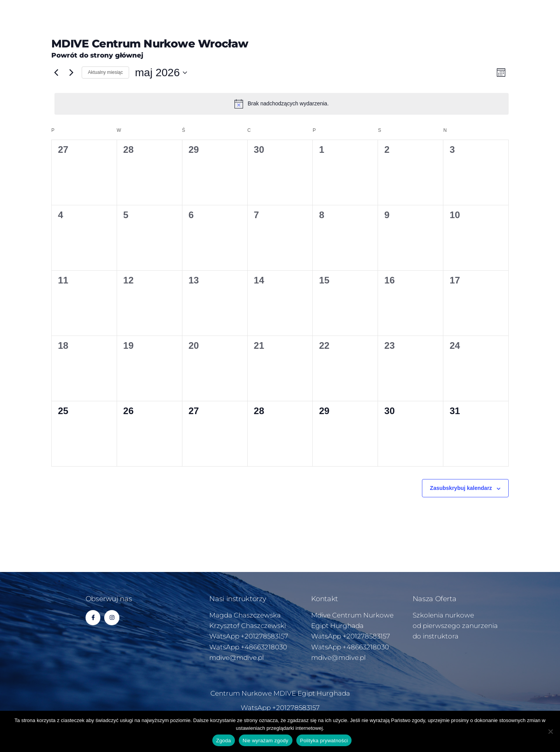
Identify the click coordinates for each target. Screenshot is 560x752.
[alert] (282, 104)
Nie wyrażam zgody (266, 741)
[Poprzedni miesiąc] (56, 73)
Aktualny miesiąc (105, 72)
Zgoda (224, 741)
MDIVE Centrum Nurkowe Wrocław (150, 44)
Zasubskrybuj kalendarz (461, 488)
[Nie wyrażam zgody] (550, 731)
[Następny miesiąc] (71, 73)
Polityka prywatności (324, 741)
